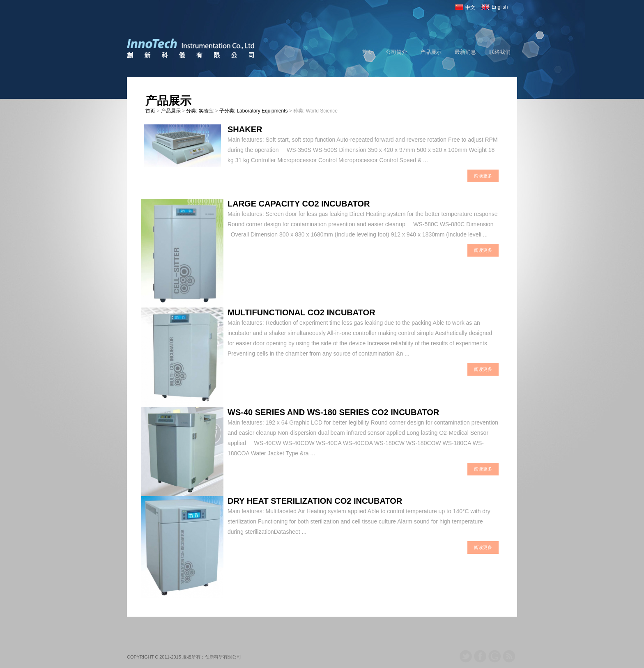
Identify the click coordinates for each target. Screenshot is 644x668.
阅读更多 (483, 176)
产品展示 (431, 52)
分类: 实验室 (200, 111)
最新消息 (465, 52)
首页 (367, 52)
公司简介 (396, 52)
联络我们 (500, 52)
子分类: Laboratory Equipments (254, 111)
